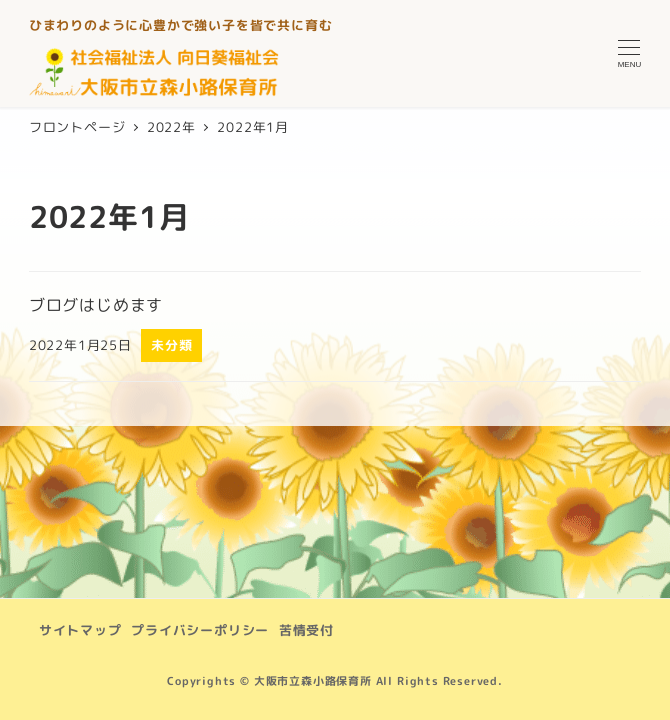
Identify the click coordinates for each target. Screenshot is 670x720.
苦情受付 (306, 630)
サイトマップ (80, 630)
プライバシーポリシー (200, 630)
